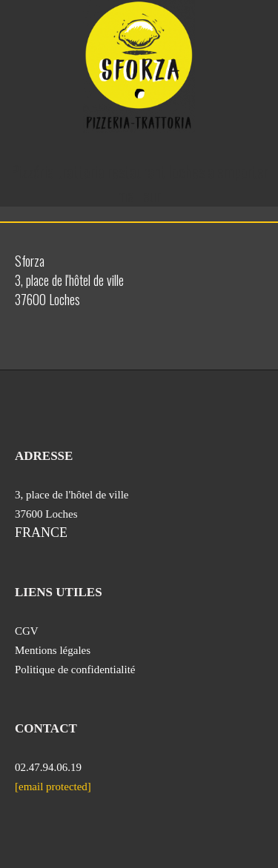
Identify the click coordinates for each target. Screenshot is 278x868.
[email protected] (53, 787)
